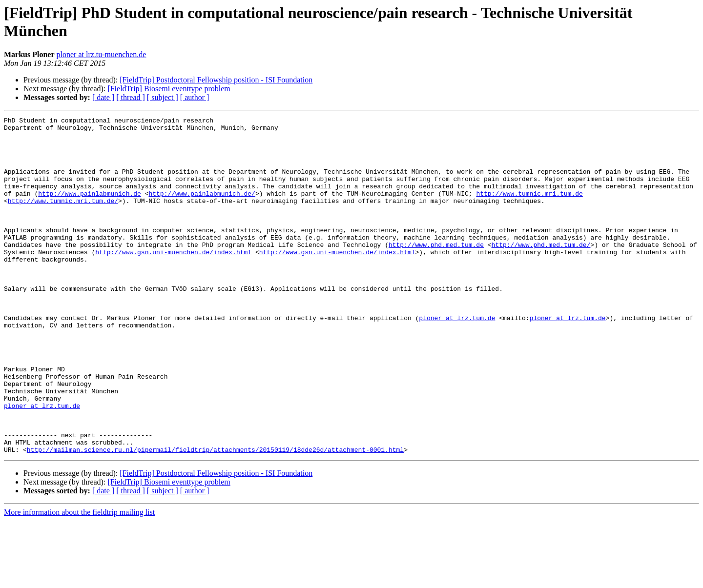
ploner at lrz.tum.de (457, 359)
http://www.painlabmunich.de (90, 209)
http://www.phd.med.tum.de (436, 271)
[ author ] (195, 97)
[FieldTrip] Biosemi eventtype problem (169, 89)
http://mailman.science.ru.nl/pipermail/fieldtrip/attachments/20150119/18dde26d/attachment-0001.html (215, 517)
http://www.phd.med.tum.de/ (541, 271)
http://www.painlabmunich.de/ (202, 209)
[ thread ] (131, 97)
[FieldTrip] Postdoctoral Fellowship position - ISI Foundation (216, 80)
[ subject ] (163, 97)
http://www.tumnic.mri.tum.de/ (63, 218)
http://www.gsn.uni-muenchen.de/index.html (173, 280)
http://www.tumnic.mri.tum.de (529, 209)
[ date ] (103, 97)
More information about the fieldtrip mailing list (79, 579)
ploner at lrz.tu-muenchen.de (102, 54)
